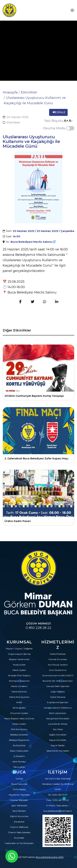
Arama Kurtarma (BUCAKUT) (58, 675)
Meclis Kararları (19, 692)
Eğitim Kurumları (19, 816)
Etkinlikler (29, 92)
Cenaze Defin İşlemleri (58, 686)
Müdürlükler (19, 665)
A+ (66, 121)
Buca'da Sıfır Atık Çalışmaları (58, 681)
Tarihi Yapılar (19, 789)
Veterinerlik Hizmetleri (58, 751)
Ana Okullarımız (58, 670)
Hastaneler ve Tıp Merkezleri (19, 843)
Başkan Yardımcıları (19, 659)
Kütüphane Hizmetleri (58, 718)
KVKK (19, 702)
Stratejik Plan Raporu (19, 675)
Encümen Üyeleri (19, 713)
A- (71, 121)
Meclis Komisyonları (19, 697)
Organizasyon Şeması (19, 654)
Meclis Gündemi (19, 686)
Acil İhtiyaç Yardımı (58, 665)
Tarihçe (19, 779)
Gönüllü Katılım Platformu (58, 708)
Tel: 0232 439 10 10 (58, 795)
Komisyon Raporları (19, 681)
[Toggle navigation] (72, 10)
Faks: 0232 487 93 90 (58, 800)
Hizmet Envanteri (58, 659)
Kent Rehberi (19, 811)
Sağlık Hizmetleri (58, 735)
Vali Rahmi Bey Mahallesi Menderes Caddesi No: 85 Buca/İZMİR (58, 784)
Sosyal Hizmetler (58, 740)
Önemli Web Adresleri (19, 832)
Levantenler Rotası (58, 724)
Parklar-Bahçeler (19, 800)
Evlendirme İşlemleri (58, 702)
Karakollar (19, 822)
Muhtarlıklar (19, 745)
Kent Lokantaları (58, 713)
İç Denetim (19, 756)
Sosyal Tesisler (58, 745)
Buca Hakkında (19, 784)
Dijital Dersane (58, 697)
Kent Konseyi (19, 762)
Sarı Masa (58, 729)
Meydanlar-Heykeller (19, 795)
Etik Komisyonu (19, 729)
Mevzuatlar (19, 767)
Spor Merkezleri (19, 805)
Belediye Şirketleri (19, 735)
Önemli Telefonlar (19, 827)
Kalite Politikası (58, 654)
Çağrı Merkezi (58, 692)
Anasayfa (10, 92)
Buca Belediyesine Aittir (50, 857)
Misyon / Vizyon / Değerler (19, 649)
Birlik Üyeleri (19, 708)
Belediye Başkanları (19, 740)
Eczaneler (19, 838)
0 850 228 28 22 (38, 628)
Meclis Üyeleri (19, 670)
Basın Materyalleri (19, 751)
